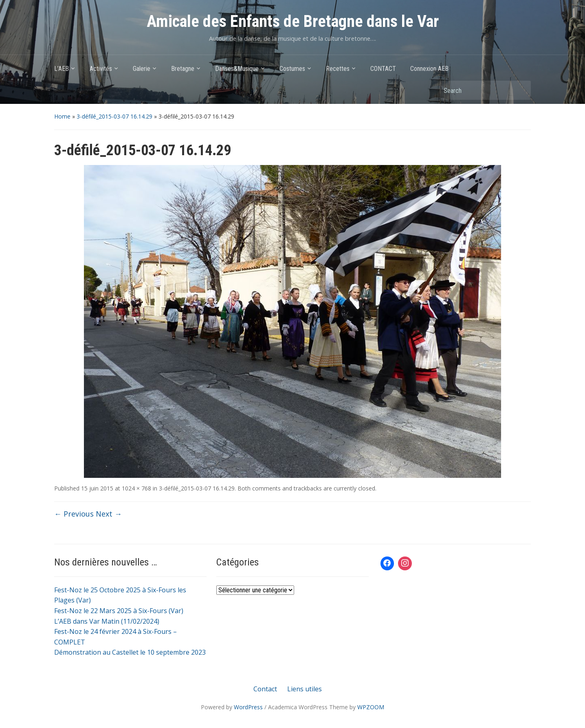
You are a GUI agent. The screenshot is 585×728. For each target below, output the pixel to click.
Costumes (292, 69)
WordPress (248, 707)
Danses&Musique (237, 69)
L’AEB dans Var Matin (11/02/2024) (107, 621)
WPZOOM (371, 707)
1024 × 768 (136, 488)
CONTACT (383, 69)
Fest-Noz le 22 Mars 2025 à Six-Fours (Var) (119, 611)
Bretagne (183, 69)
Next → (109, 514)
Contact (265, 689)
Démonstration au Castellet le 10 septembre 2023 (130, 652)
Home (62, 116)
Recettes (338, 69)
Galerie (142, 69)
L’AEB (62, 69)
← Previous (74, 514)
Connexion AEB (429, 69)
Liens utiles (305, 689)
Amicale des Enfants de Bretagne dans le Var (293, 21)
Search (521, 90)
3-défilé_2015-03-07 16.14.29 (114, 116)
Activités (101, 69)
